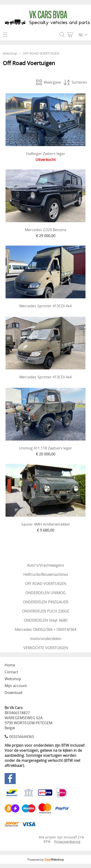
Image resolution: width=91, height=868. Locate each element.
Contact (11, 672)
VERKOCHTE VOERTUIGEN (46, 648)
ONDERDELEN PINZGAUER (45, 602)
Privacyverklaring (67, 842)
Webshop (10, 53)
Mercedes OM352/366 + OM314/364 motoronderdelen (45, 634)
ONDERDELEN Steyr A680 (45, 620)
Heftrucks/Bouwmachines (46, 574)
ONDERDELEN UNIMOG (45, 593)
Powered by (46, 860)
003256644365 (22, 737)
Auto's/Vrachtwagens (45, 565)
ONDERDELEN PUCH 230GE (45, 611)
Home (10, 665)
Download (13, 693)
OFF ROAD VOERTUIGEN (45, 584)
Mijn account (16, 686)
